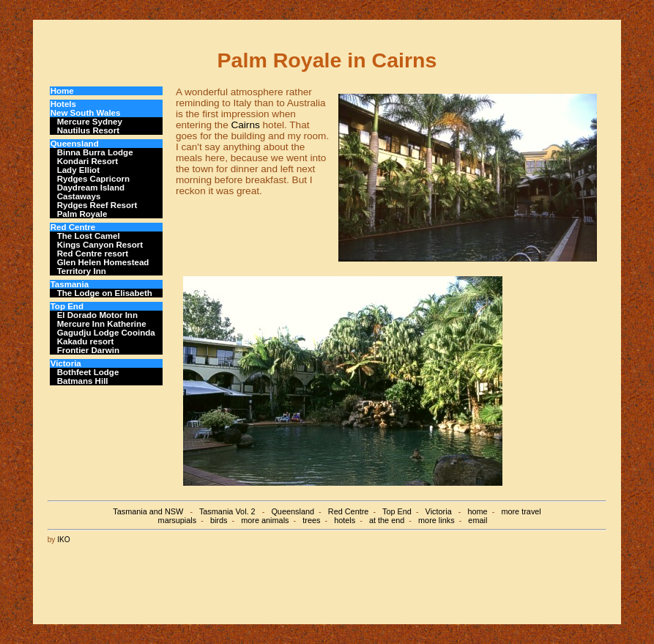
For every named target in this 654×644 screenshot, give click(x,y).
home (477, 511)
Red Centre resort (93, 253)
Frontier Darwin (88, 350)
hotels (345, 520)
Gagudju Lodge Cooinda (106, 333)
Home (62, 91)
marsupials (178, 520)
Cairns (245, 125)
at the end (387, 520)
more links (436, 520)
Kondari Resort (88, 161)
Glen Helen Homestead (103, 262)
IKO (64, 540)
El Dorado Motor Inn (97, 315)
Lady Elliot (78, 170)
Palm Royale (82, 214)
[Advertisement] (340, 577)
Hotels (63, 104)
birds (219, 520)
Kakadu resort (86, 341)
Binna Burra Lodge (95, 152)
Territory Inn (82, 271)
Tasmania (70, 284)
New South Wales (86, 113)
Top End (67, 306)
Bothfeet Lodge (88, 372)
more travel (521, 511)
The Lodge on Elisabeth (105, 293)
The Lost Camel (89, 236)
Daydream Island (91, 188)
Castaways (79, 196)
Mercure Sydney (90, 122)
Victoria (66, 363)
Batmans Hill (83, 381)
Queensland (75, 144)
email (478, 520)
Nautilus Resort (88, 130)
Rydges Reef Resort (97, 205)
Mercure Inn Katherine (102, 324)
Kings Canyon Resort (100, 245)
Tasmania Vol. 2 (227, 511)
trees (311, 520)
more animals (265, 520)
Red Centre (73, 227)
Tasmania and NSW (148, 511)
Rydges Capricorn (93, 179)
